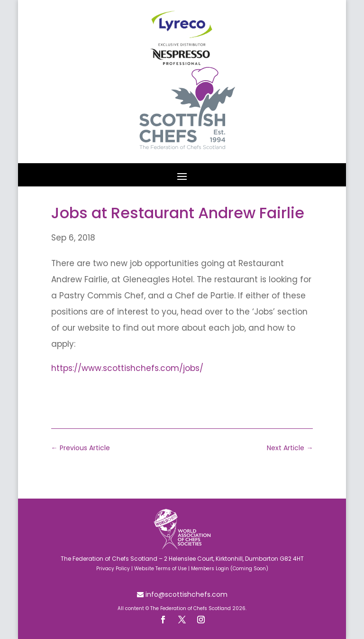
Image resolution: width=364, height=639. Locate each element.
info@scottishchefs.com (186, 594)
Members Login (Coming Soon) (230, 569)
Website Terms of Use (160, 569)
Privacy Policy (113, 569)
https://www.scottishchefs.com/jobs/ (127, 368)
